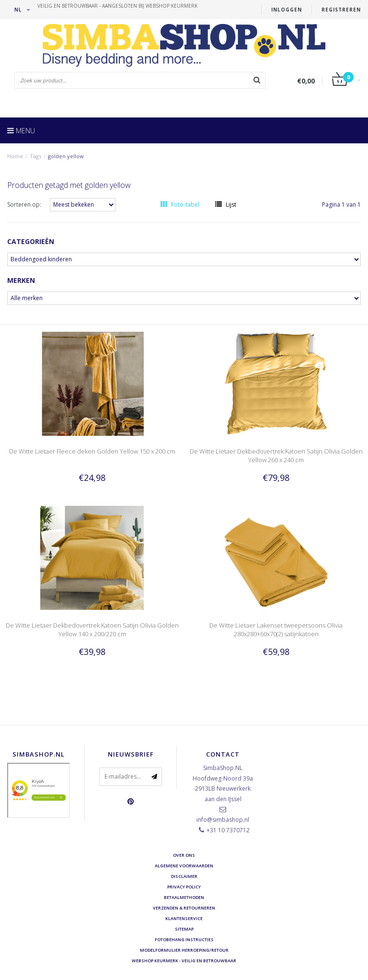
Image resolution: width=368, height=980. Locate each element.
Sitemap (184, 929)
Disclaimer (184, 876)
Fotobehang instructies (184, 939)
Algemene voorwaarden (184, 866)
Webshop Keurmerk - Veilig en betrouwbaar (184, 961)
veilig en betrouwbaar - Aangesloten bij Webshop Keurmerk (117, 6)
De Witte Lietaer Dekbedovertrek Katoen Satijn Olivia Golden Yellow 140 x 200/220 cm (92, 630)
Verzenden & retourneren (184, 908)
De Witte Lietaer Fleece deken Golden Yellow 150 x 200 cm (92, 451)
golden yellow (66, 156)
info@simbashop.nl (223, 820)
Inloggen (287, 10)
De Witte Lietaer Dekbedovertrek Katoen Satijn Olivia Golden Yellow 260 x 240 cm (276, 455)
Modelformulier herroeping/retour (184, 950)
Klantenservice (184, 918)
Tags (35, 156)
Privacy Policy (184, 887)
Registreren (341, 10)
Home (15, 156)
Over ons (184, 855)
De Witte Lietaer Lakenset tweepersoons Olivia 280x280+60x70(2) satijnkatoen (276, 630)
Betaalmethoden (184, 897)
